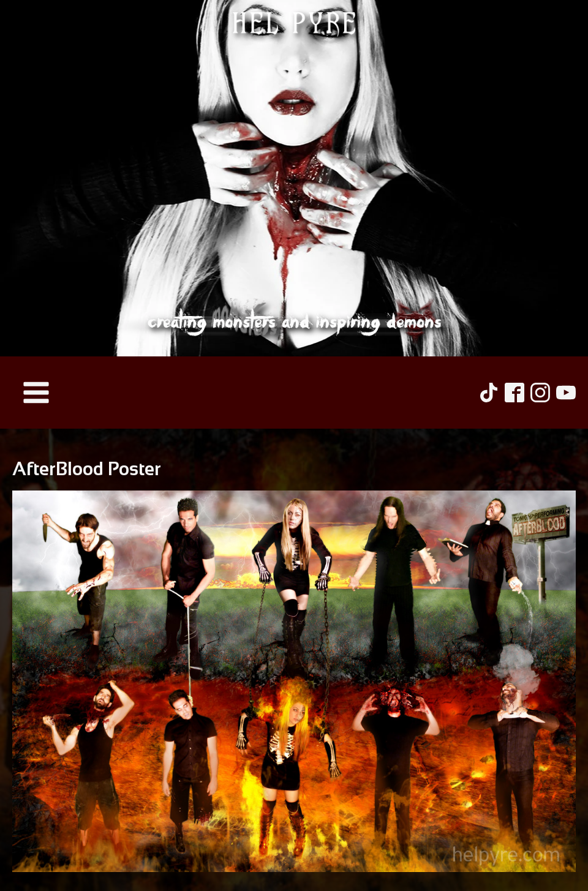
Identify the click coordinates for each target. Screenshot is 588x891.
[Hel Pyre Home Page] (294, 178)
